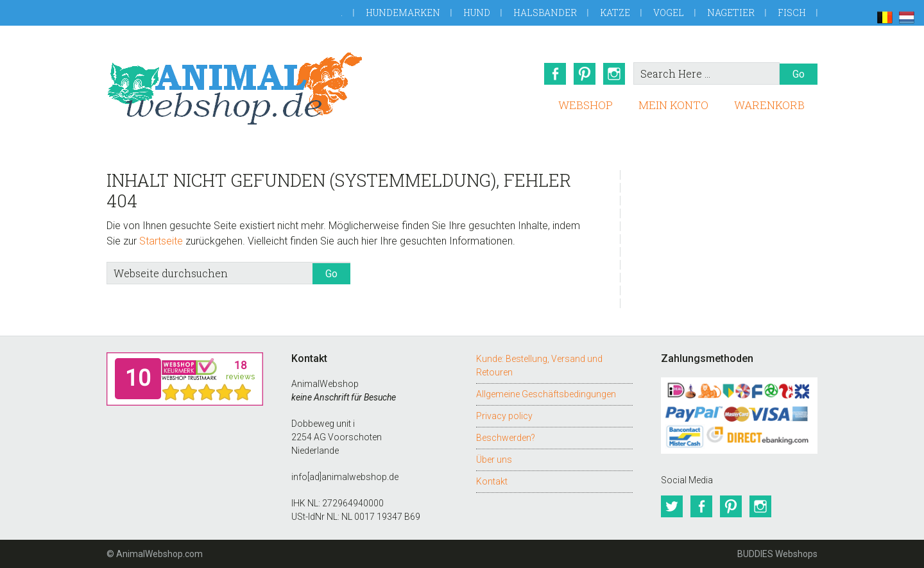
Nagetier (731, 13)
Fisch (792, 13)
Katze (615, 13)
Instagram (614, 74)
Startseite (161, 241)
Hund (477, 13)
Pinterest (585, 74)
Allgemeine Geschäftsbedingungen (546, 394)
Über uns (494, 460)
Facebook (555, 74)
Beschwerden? (506, 438)
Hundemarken (403, 13)
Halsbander (545, 13)
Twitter (672, 506)
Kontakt (492, 481)
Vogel (669, 13)
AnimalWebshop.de (235, 88)
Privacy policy (504, 416)
